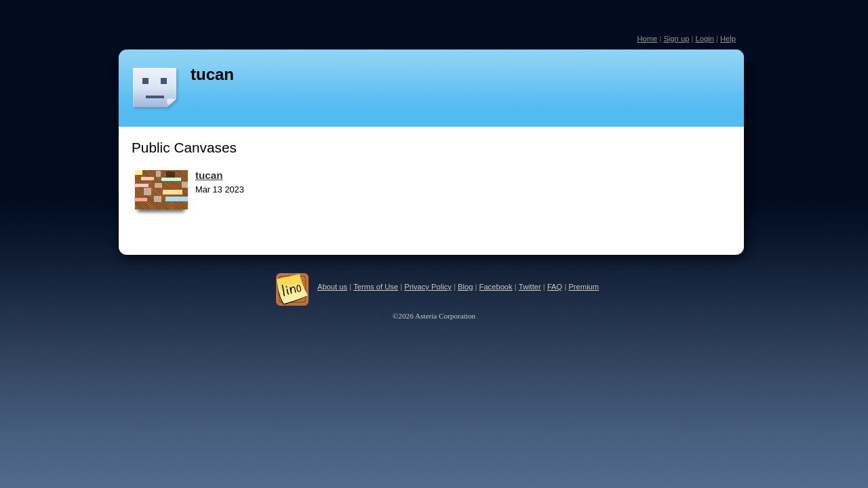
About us (332, 287)
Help (728, 39)
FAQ (555, 287)
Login (704, 39)
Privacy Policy (428, 287)
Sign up (676, 39)
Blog (465, 287)
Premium (584, 287)
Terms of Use (376, 287)
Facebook (496, 287)
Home (647, 39)
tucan (212, 74)
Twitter (530, 287)
